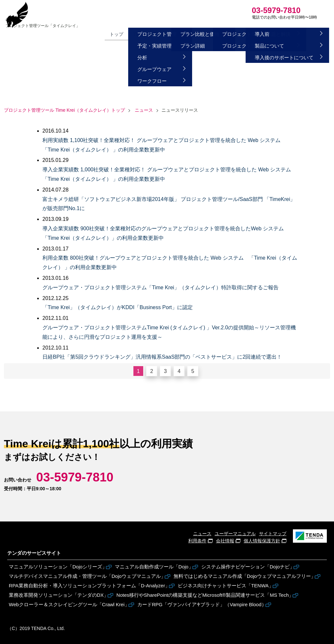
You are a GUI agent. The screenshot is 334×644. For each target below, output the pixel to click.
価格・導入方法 (165, 36)
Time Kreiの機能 (123, 36)
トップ (90, 36)
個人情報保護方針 (262, 541)
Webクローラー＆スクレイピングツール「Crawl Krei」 (69, 604)
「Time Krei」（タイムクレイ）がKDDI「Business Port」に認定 (118, 307)
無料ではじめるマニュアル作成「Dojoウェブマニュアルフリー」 (245, 576)
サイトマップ (273, 534)
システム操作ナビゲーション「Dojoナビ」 (248, 567)
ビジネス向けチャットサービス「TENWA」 (226, 586)
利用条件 (197, 541)
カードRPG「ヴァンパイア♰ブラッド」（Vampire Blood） (202, 604)
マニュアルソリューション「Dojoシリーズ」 (58, 567)
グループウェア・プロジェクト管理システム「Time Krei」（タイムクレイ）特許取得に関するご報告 (160, 287)
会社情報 (225, 541)
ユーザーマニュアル (235, 534)
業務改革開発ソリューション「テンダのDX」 (59, 595)
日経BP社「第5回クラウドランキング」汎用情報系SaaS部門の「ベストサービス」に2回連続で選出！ (162, 357)
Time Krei (62, 22)
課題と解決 (203, 36)
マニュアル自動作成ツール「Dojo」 (154, 567)
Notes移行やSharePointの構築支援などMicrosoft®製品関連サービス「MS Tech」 (205, 595)
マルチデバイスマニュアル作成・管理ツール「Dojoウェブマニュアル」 (87, 576)
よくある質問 (237, 36)
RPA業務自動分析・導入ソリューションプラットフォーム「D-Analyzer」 (89, 586)
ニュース (144, 110)
